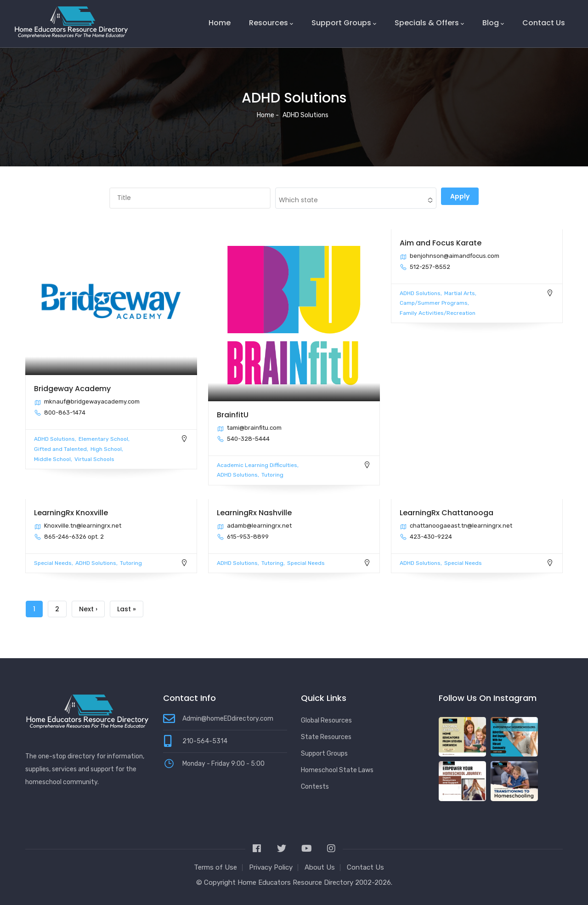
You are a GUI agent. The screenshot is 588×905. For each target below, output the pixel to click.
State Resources (326, 737)
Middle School (52, 459)
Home (220, 23)
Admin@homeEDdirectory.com (228, 719)
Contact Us (544, 23)
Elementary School (103, 439)
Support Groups (344, 23)
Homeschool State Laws (337, 770)
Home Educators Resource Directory (296, 882)
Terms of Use (215, 867)
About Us (320, 867)
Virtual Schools (94, 459)
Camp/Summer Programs (434, 303)
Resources (271, 23)
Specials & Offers (429, 23)
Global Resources (326, 720)
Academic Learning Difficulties (257, 465)
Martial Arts (460, 293)
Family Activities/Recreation (438, 313)
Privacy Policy (271, 867)
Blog (493, 23)
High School (106, 449)
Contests (315, 787)
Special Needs (53, 563)
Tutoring (272, 475)
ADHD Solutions (54, 439)
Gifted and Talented (60, 449)
